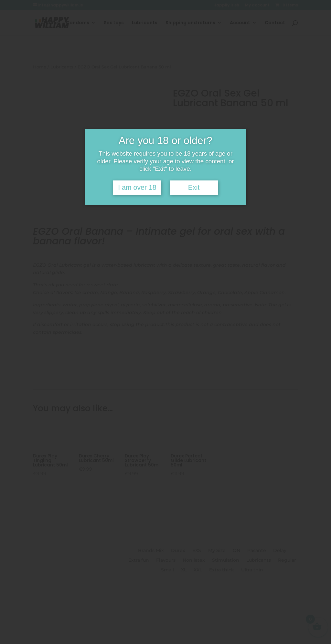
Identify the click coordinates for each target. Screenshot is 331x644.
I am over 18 (137, 188)
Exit (194, 188)
